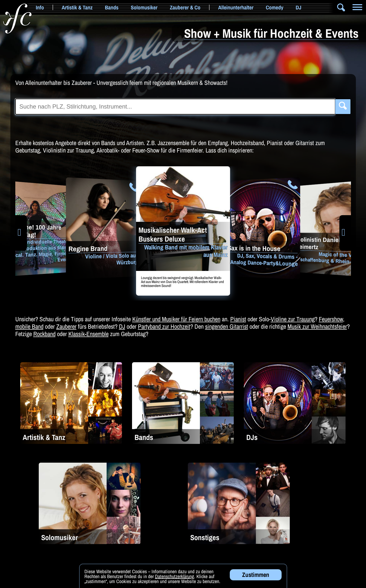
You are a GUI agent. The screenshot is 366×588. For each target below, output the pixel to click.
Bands (112, 7)
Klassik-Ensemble (88, 334)
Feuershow (331, 319)
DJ (299, 7)
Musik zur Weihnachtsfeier (317, 326)
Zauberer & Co (185, 7)
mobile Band (29, 326)
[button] (21, 233)
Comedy (275, 7)
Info (40, 7)
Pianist (238, 319)
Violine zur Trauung (293, 319)
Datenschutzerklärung (174, 580)
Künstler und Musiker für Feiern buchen (176, 319)
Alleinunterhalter (236, 7)
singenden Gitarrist (227, 326)
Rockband (44, 334)
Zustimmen (256, 578)
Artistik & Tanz (77, 7)
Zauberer (66, 326)
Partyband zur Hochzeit (164, 326)
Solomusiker (144, 7)
